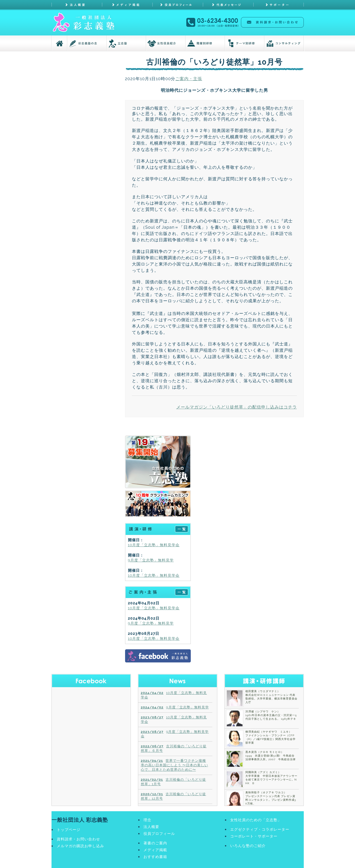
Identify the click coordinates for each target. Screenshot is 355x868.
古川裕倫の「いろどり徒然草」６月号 (174, 748)
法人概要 (151, 827)
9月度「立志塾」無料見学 (151, 560)
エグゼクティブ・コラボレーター (260, 829)
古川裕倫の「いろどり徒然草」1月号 (174, 782)
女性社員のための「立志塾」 (256, 820)
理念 (147, 820)
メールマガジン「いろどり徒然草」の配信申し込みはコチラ (237, 407)
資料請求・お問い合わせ (78, 839)
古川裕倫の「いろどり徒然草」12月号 (174, 796)
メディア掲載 (155, 850)
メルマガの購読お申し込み (80, 846)
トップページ (69, 829)
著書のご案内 (155, 843)
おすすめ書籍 (155, 857)
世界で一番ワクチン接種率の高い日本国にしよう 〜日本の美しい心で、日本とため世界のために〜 (174, 765)
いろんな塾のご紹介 (248, 846)
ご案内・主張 (189, 79)
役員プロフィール (159, 833)
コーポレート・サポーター (254, 836)
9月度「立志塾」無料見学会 (175, 734)
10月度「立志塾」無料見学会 (154, 545)
